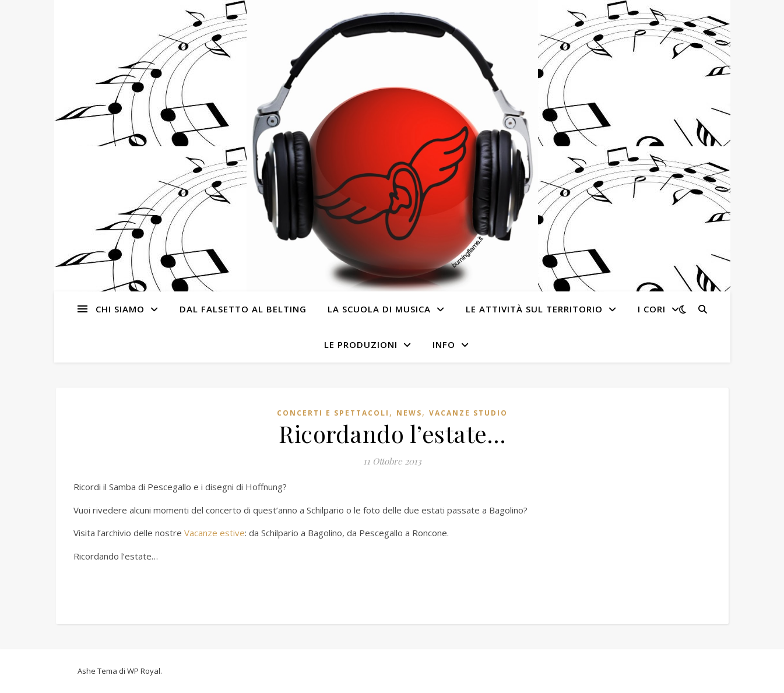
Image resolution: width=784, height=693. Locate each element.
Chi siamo (120, 309)
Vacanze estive (215, 533)
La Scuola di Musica (379, 309)
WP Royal (144, 671)
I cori (652, 309)
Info (444, 344)
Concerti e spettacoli (333, 413)
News (409, 413)
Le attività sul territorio (534, 309)
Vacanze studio (468, 413)
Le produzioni (361, 344)
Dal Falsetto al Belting (243, 309)
